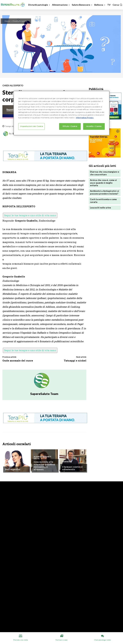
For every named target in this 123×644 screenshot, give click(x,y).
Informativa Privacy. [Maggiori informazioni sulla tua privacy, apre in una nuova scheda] (85, 118)
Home (7, 21)
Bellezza (10, 464)
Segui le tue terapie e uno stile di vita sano (30, 215)
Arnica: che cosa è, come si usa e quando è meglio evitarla (103, 183)
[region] (61, 113)
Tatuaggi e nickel (75, 360)
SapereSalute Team (44, 394)
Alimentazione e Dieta (42, 458)
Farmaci (67, 462)
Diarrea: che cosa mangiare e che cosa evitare (105, 173)
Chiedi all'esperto (20, 21)
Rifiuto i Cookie (70, 126)
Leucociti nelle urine (100, 208)
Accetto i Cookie (94, 126)
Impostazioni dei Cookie (31, 126)
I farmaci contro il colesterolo (72, 468)
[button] (117, 5)
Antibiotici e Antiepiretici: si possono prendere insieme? (105, 192)
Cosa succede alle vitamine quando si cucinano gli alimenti (44, 466)
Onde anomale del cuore (18, 360)
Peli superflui (13, 469)
